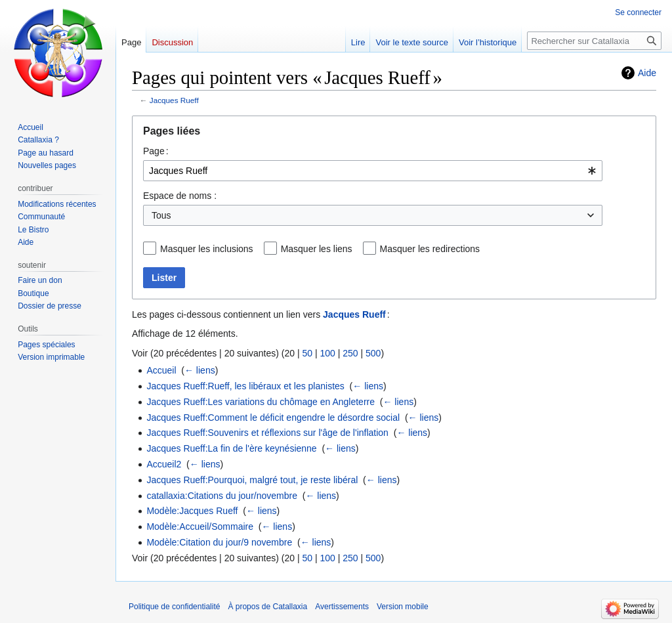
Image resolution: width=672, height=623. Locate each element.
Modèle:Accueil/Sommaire (200, 526)
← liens (200, 370)
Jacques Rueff (174, 100)
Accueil (161, 370)
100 (327, 353)
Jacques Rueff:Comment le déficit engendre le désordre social (273, 418)
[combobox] (373, 171)
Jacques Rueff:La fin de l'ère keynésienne (231, 448)
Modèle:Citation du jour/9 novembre (219, 542)
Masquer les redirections (430, 249)
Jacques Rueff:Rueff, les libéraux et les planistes (245, 386)
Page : (156, 151)
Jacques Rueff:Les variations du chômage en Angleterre (261, 402)
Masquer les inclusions (207, 249)
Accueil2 (164, 464)
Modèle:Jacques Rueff (192, 511)
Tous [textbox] (161, 215)
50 (307, 353)
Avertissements (342, 607)
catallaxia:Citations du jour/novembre (222, 496)
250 (350, 353)
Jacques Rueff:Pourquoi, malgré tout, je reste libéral (252, 480)
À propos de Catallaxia (267, 607)
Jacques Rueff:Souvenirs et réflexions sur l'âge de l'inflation (267, 433)
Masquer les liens (317, 249)
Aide (647, 73)
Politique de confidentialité (174, 607)
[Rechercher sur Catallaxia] (594, 41)
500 (373, 353)
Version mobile (403, 607)
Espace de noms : (180, 196)
